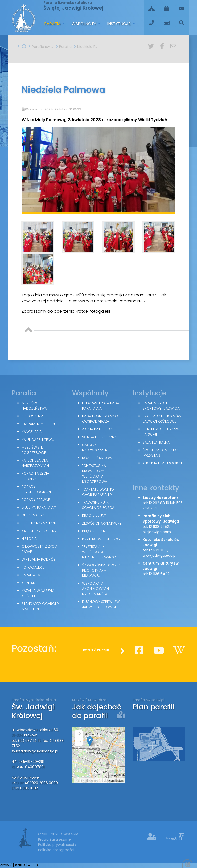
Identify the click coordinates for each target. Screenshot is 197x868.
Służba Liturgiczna (99, 437)
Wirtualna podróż (39, 559)
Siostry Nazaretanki (40, 523)
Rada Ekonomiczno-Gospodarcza (101, 419)
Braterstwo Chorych (102, 539)
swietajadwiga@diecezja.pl (35, 751)
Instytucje (119, 24)
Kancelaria (32, 432)
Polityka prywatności (56, 845)
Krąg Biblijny (94, 515)
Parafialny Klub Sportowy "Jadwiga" (162, 406)
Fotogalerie (33, 567)
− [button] (79, 742)
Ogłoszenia (32, 416)
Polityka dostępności (56, 850)
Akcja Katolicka (97, 429)
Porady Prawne (36, 500)
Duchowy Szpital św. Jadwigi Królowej (101, 604)
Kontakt (29, 583)
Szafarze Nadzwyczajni (95, 447)
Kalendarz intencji (39, 440)
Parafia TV (31, 575)
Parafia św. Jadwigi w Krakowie (41, 47)
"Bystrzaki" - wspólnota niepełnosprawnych (100, 552)
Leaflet (80, 780)
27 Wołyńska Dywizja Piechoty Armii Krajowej (101, 570)
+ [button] (79, 734)
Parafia (53, 24)
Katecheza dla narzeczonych (35, 463)
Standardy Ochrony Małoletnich (40, 606)
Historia (29, 539)
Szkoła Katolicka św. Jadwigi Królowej (162, 419)
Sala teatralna (156, 442)
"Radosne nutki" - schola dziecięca (98, 505)
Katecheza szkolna (39, 531)
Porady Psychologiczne (37, 489)
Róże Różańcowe (98, 458)
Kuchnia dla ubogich (162, 463)
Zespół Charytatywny (102, 523)
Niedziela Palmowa (86, 47)
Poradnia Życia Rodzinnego (35, 476)
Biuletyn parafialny (39, 507)
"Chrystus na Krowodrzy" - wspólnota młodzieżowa (95, 474)
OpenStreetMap (99, 780)
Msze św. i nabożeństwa (34, 406)
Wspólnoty (84, 24)
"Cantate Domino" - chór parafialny (100, 492)
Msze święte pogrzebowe (34, 450)
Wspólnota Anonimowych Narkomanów (95, 589)
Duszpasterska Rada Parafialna (101, 406)
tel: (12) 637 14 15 (26, 741)
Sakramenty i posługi (41, 424)
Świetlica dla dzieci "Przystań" (160, 453)
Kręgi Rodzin (94, 531)
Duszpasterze (34, 515)
